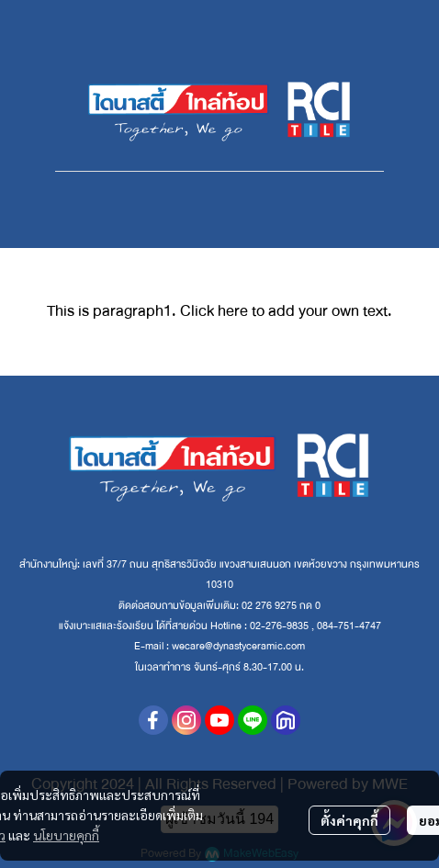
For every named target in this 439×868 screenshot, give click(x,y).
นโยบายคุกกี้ (66, 835)
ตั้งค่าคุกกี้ (349, 820)
